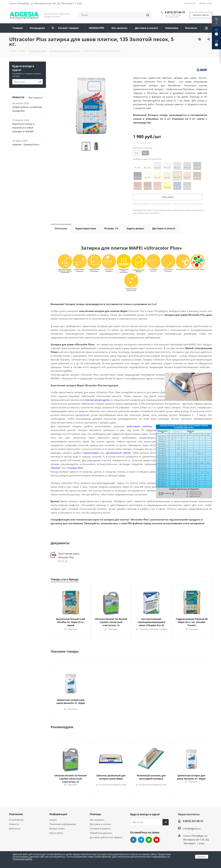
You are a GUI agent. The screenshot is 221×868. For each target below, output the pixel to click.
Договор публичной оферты (106, 837)
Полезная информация (63, 824)
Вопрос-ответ (57, 828)
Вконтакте (133, 840)
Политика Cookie (22, 859)
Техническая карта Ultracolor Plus (69, 555)
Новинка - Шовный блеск (26, 144)
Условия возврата (100, 828)
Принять (202, 857)
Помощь (95, 814)
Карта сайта (56, 833)
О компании (16, 820)
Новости (14, 824)
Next (209, 580)
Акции (53, 820)
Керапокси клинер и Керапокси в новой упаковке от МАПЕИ (23, 128)
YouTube (157, 840)
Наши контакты (189, 814)
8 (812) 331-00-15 (175, 12)
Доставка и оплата (100, 824)
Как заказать (97, 820)
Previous (204, 580)
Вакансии (15, 828)
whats (149, 840)
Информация (58, 814)
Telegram (141, 840)
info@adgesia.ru (192, 828)
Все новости (36, 97)
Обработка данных (101, 833)
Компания (16, 814)
